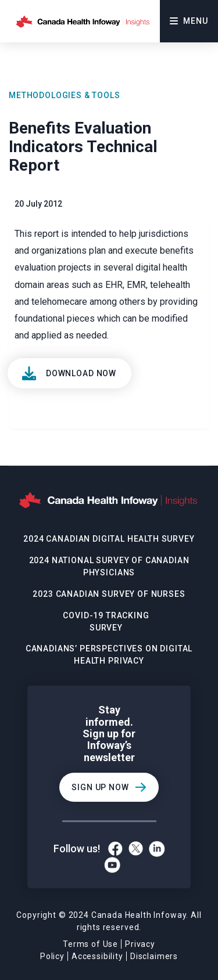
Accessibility (97, 956)
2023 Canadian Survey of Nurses (109, 594)
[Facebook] (115, 849)
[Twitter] (136, 849)
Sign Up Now (100, 787)
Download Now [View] (81, 373)
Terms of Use (90, 944)
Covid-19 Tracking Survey (106, 621)
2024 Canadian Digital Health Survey (109, 539)
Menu (189, 21)
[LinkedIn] (157, 849)
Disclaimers (154, 956)
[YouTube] (112, 865)
